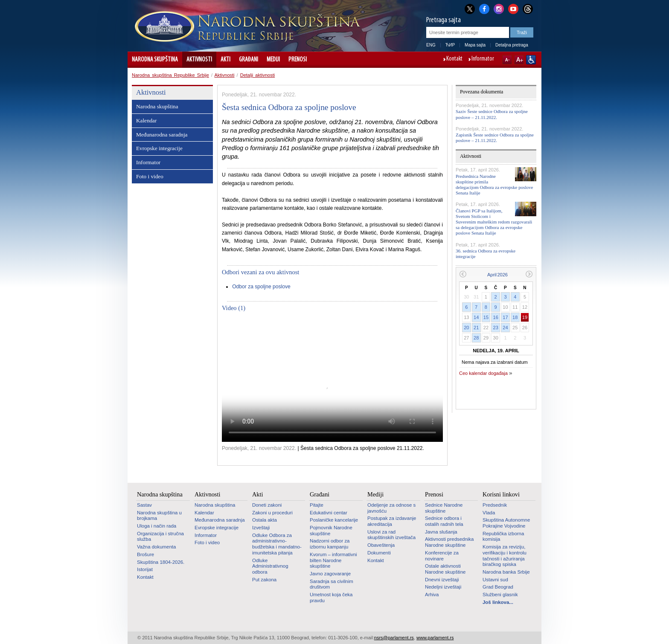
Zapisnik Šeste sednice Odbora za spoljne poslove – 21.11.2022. (495, 138)
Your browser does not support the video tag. (332, 380)
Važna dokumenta (156, 547)
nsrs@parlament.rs (394, 638)
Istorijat (145, 569)
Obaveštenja (381, 545)
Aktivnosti (199, 60)
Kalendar (146, 120)
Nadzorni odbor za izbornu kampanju (330, 544)
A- (507, 60)
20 (466, 328)
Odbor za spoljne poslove (261, 287)
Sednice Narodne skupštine (444, 508)
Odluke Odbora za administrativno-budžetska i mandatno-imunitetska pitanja (277, 544)
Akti (225, 60)
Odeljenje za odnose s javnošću (391, 508)
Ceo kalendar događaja (483, 373)
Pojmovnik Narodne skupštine (331, 531)
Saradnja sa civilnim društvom (332, 584)
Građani (249, 60)
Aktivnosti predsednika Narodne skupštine (449, 542)
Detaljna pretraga (512, 45)
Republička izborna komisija (503, 537)
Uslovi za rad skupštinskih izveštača (391, 535)
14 (476, 317)
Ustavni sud (495, 580)
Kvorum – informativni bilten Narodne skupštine (333, 560)
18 (515, 317)
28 (476, 338)
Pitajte (317, 505)
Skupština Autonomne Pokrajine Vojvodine (506, 523)
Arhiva (432, 595)
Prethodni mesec (463, 274)
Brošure (145, 554)
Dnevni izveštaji (442, 580)
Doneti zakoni (267, 505)
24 (505, 328)
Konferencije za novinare (442, 556)
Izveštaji (261, 528)
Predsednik (495, 505)
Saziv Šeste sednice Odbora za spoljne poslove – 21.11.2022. (492, 114)
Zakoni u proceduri (272, 513)
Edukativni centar (329, 513)
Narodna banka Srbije (506, 572)
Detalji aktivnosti (257, 75)
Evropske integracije (159, 148)
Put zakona (264, 580)
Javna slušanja (441, 532)
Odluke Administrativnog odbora (270, 566)
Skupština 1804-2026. (161, 562)
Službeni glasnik (500, 595)
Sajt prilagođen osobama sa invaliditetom (531, 60)
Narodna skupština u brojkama (159, 516)
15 (486, 317)
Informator (483, 59)
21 (476, 328)
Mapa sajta (475, 45)
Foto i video (150, 176)
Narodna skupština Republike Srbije (170, 75)
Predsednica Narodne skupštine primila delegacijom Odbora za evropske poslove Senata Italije (494, 185)
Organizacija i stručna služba (160, 537)
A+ (519, 60)
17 (505, 317)
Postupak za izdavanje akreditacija (392, 521)
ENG (431, 45)
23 (496, 328)
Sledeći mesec (529, 274)
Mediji (273, 60)
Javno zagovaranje (330, 574)
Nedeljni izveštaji (443, 587)
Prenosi (298, 60)
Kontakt (454, 59)
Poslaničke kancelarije (334, 520)
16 (496, 317)
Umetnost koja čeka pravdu (331, 598)
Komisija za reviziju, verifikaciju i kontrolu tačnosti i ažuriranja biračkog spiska (505, 556)
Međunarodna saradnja (162, 135)
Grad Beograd (498, 587)
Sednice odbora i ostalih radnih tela (444, 521)
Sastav (144, 505)
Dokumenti (379, 553)
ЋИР (450, 45)
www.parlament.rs (435, 638)
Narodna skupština (155, 60)
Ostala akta (265, 520)
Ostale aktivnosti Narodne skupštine (445, 569)
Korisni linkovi (501, 494)
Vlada (489, 513)
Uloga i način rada (157, 526)
